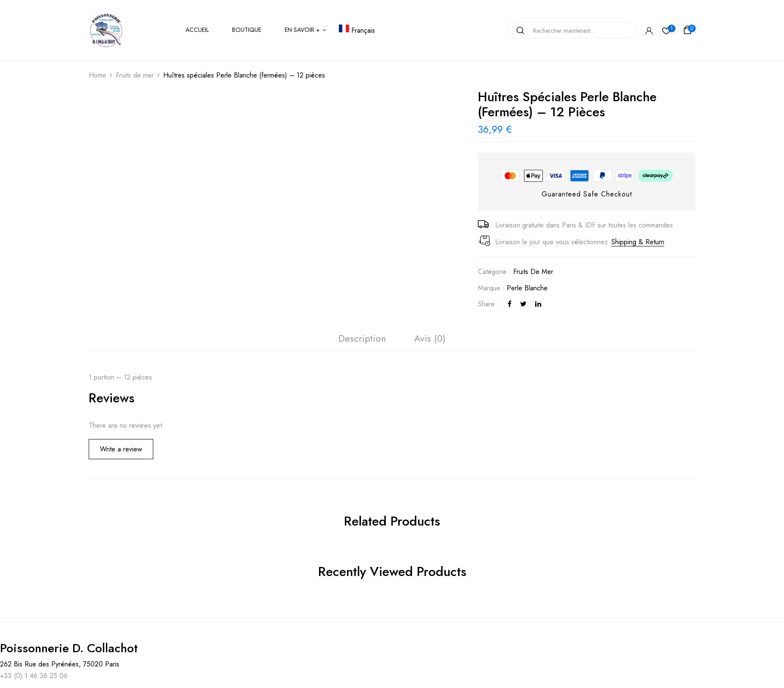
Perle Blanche (527, 288)
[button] (689, 30)
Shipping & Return (638, 242)
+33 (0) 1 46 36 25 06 (34, 676)
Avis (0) (430, 338)
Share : (488, 304)
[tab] (362, 341)
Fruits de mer (135, 75)
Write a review (121, 449)
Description (362, 338)
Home (98, 75)
